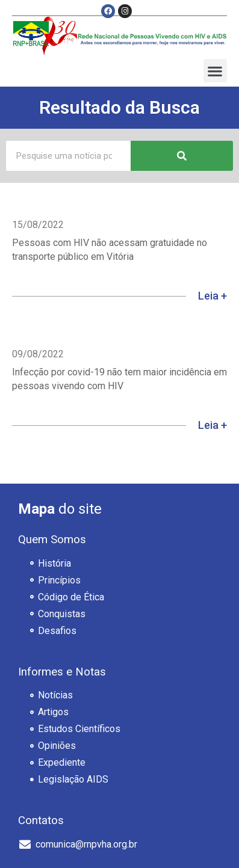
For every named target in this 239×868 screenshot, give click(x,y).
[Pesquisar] (182, 156)
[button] (215, 71)
